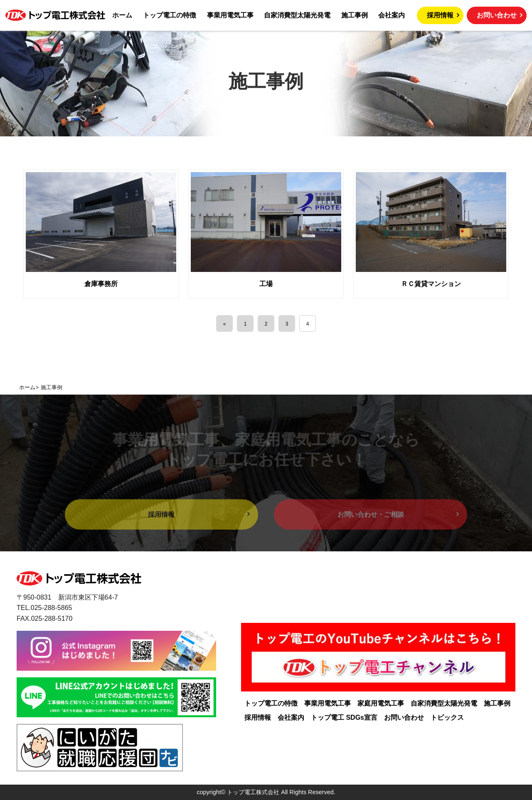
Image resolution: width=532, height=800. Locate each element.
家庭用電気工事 (381, 703)
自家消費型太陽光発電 (444, 703)
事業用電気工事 (328, 703)
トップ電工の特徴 (271, 703)
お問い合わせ (497, 15)
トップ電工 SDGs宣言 (344, 717)
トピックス (447, 717)
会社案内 (291, 717)
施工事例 (497, 703)
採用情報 (440, 15)
